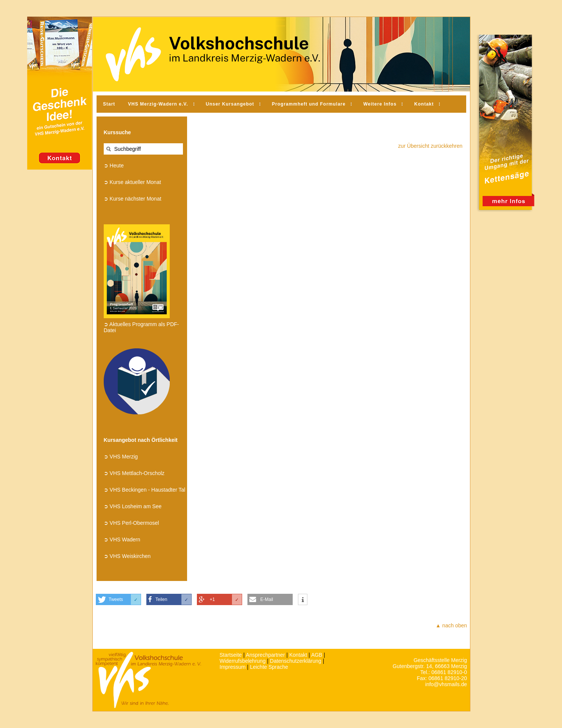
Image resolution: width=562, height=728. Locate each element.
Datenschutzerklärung (296, 661)
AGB (317, 655)
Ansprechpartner (266, 655)
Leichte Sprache (269, 667)
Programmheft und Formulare (309, 104)
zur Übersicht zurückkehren (430, 146)
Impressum (233, 667)
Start (109, 104)
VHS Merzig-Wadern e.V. (158, 104)
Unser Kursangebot (230, 104)
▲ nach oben (451, 625)
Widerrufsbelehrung (243, 661)
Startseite (231, 655)
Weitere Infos (380, 104)
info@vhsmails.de (446, 684)
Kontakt (424, 104)
